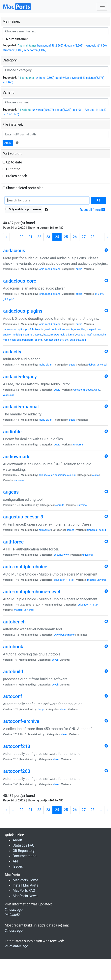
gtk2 (5, 299)
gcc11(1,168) (98, 110)
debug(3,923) (63, 110)
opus (77, 329)
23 (48, 237)
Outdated (11, 169)
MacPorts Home (25, 880)
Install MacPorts (25, 885)
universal (102, 365)
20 (21, 237)
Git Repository (24, 851)
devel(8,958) (78, 78)
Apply (8, 143)
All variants (25, 110)
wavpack (92, 329)
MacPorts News (25, 896)
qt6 (102, 294)
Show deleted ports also (23, 188)
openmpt (28, 335)
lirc (42, 329)
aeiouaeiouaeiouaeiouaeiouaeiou (57, 475)
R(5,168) (8, 82)
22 (39, 237)
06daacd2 (12, 915)
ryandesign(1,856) (96, 46)
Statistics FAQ (24, 845)
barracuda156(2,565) (50, 46)
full (84, 340)
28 (93, 237)
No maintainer (15, 39)
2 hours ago (14, 930)
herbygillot (44, 530)
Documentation (25, 856)
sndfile (7, 335)
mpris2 (27, 329)
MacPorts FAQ (24, 891)
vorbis (70, 329)
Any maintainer (27, 46)
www (66, 555)
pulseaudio (9, 329)
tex (72, 580)
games (70, 530)
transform (28, 340)
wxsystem (79, 390)
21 (30, 237)
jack (62, 335)
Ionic (41, 269)
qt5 (97, 294)
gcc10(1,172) (81, 110)
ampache (100, 335)
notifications (58, 329)
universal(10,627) (43, 110)
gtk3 (12, 299)
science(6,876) (95, 78)
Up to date (12, 162)
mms (6, 340)
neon (13, 340)
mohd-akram (53, 269)
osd (48, 329)
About (17, 840)
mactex (91, 580)
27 (84, 237)
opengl (38, 340)
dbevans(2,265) (74, 46)
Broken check (15, 176)
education (59, 580)
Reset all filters (92, 210)
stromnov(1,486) (13, 50)
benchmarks (68, 635)
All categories (26, 78)
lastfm (90, 335)
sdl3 (56, 340)
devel (55, 660)
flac (83, 329)
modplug (17, 335)
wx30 (97, 390)
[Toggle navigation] (102, 7)
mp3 (19, 329)
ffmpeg (54, 335)
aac (100, 329)
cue (19, 340)
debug (92, 365)
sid (67, 335)
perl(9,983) (62, 78)
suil (12, 395)
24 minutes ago (16, 946)
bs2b (46, 335)
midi (73, 335)
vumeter (48, 340)
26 (75, 237)
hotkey (36, 329)
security (58, 555)
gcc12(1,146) (11, 114)
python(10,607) (45, 78)
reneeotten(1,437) (35, 50)
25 (66, 237)
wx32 (6, 395)
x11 (68, 580)
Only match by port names (24, 209)
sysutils (60, 505)
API (15, 861)
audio (79, 269)
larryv (41, 709)
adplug (38, 335)
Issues (18, 866)
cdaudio (81, 335)
